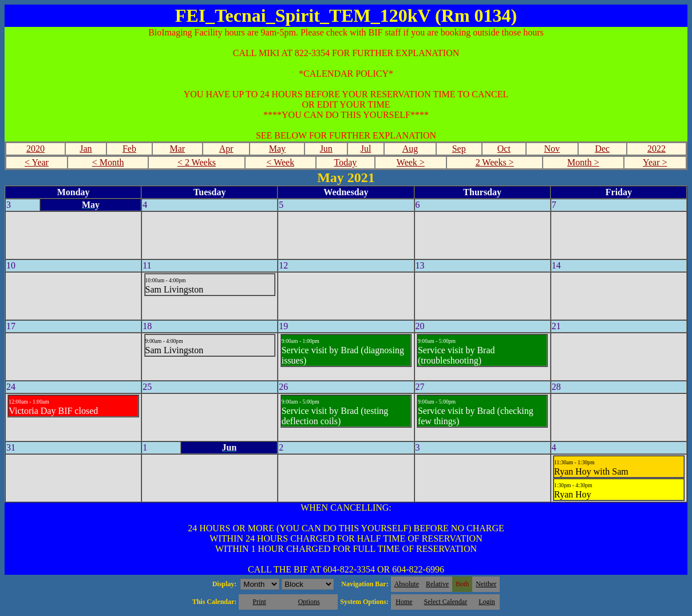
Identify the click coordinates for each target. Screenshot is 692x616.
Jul (366, 149)
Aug (410, 149)
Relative (437, 584)
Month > (583, 162)
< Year (37, 162)
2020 (35, 149)
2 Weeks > (495, 162)
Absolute (407, 584)
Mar (178, 149)
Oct (504, 149)
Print (259, 602)
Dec (602, 149)
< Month (108, 162)
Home (404, 602)
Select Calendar (446, 602)
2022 (657, 149)
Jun (326, 149)
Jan (86, 149)
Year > (655, 162)
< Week (280, 162)
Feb (129, 149)
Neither (486, 584)
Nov (552, 149)
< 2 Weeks (197, 162)
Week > (411, 162)
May (277, 149)
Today (346, 162)
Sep (459, 149)
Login (487, 602)
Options (309, 602)
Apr (226, 149)
